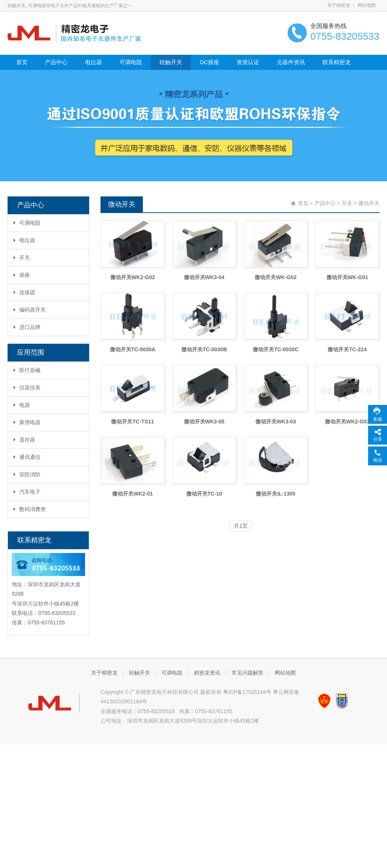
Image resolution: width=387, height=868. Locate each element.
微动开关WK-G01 (347, 277)
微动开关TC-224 (347, 349)
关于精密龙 (339, 5)
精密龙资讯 (207, 673)
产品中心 (56, 62)
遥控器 (24, 440)
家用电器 (27, 422)
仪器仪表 (27, 388)
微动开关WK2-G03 (347, 422)
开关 (22, 258)
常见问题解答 (248, 673)
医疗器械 (27, 370)
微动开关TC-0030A (133, 349)
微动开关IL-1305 (276, 494)
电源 (22, 405)
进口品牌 (27, 327)
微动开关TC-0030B (204, 349)
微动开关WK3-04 (204, 277)
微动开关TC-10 (204, 494)
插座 (22, 275)
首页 (22, 62)
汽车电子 (27, 492)
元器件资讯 (291, 62)
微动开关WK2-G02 (133, 277)
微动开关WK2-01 (132, 494)
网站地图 (367, 5)
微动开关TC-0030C (276, 349)
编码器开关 (30, 310)
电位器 (94, 62)
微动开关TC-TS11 (132, 422)
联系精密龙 (337, 62)
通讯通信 (27, 457)
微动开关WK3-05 (204, 422)
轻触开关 (171, 62)
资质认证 (248, 62)
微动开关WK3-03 (276, 422)
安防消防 (27, 474)
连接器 (24, 292)
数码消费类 (30, 509)
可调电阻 (131, 62)
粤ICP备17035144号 (247, 692)
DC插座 (209, 62)
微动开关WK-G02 (276, 277)
